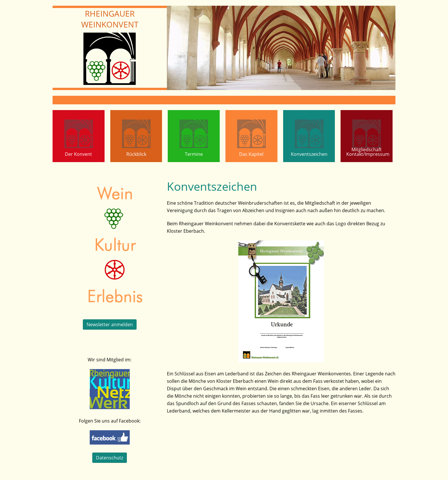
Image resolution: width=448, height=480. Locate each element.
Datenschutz (110, 458)
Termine (194, 154)
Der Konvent (78, 154)
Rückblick (136, 154)
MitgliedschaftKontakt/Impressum (368, 152)
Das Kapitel (251, 154)
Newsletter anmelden (110, 324)
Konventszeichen (309, 154)
